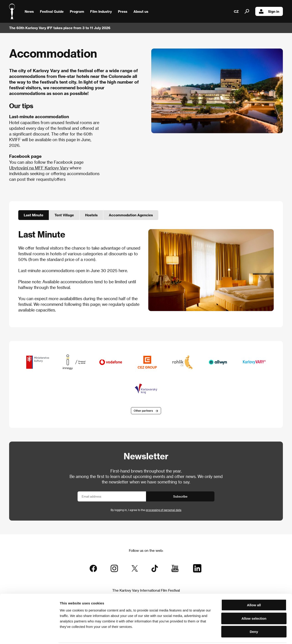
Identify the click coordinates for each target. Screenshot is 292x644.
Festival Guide (52, 11)
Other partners (143, 411)
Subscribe (180, 497)
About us (141, 11)
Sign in (269, 11)
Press (123, 11)
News (29, 11)
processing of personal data (164, 510)
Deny (254, 615)
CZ (236, 11)
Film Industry (101, 11)
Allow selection (254, 602)
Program (77, 11)
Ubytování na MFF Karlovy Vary (39, 168)
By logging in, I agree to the (146, 510)
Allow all (254, 588)
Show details (238, 635)
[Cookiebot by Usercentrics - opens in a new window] (30, 635)
